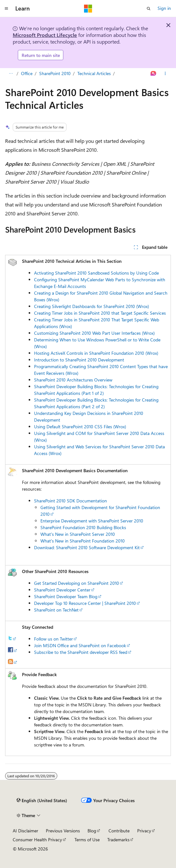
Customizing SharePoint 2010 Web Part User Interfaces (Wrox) (94, 333)
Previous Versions (63, 831)
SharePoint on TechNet (56, 610)
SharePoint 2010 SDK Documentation (70, 501)
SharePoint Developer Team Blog (66, 596)
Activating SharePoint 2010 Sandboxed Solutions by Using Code (96, 273)
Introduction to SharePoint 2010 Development (79, 360)
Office (27, 73)
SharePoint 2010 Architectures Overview (73, 380)
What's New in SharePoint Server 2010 (78, 534)
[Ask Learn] (154, 74)
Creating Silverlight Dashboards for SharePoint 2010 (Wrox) (92, 306)
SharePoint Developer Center (62, 590)
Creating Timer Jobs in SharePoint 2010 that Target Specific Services (100, 313)
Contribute (119, 831)
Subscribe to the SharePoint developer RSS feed (81, 652)
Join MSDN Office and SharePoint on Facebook (80, 645)
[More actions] (165, 74)
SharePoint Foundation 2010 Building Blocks (83, 527)
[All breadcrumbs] (11, 74)
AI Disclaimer (25, 831)
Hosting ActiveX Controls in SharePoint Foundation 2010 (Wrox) (96, 353)
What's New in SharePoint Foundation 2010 (83, 541)
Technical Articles (94, 73)
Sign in (164, 8)
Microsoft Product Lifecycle (45, 35)
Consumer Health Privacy (37, 840)
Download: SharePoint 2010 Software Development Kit (87, 547)
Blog (92, 831)
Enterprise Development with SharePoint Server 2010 (92, 521)
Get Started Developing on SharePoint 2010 (77, 583)
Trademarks (118, 840)
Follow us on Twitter (53, 639)
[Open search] (149, 9)
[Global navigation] (6, 9)
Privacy (144, 831)
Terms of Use (87, 840)
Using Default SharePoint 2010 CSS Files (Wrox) (80, 427)
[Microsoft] (88, 9)
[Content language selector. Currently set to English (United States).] (42, 801)
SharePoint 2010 (55, 73)
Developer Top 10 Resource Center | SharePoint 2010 (85, 603)
